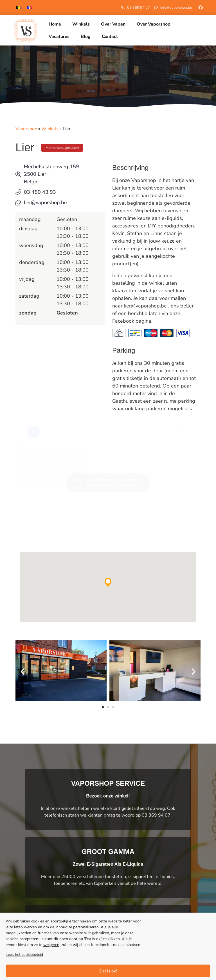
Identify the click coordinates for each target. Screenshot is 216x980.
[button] (108, 582)
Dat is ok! (108, 971)
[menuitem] (19, 7)
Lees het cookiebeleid (24, 955)
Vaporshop (26, 129)
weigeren (51, 945)
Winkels (50, 129)
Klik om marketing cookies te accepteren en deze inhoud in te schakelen (108, 483)
